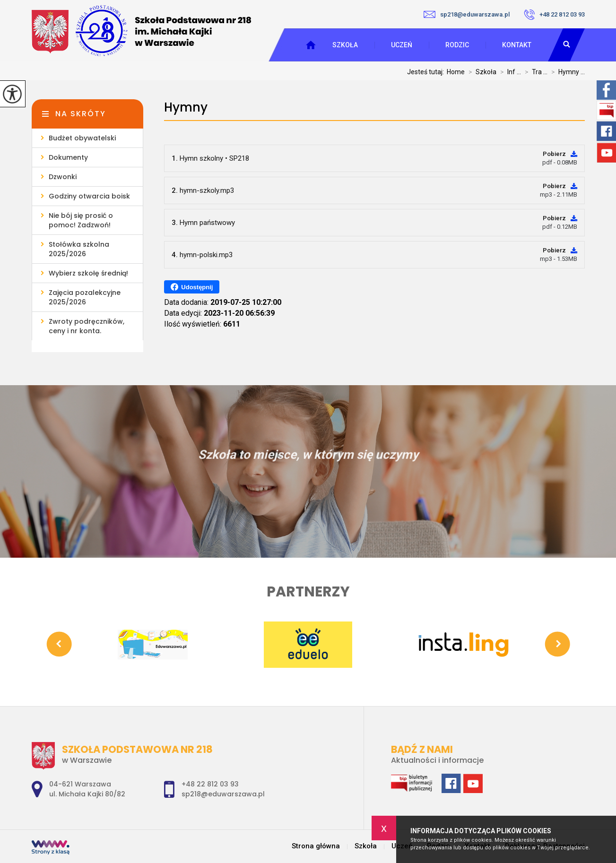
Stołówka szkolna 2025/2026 (79, 249)
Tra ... (534, 72)
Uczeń (402, 45)
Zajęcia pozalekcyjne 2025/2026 (85, 297)
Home (456, 72)
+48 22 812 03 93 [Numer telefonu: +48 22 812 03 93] (210, 784)
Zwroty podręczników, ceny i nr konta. (87, 326)
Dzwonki (63, 177)
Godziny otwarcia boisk (89, 196)
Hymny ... (566, 72)
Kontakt (517, 45)
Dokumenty (68, 157)
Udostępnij (192, 287)
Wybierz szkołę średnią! (88, 273)
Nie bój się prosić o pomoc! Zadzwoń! (81, 220)
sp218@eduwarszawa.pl (467, 14)
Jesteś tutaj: (427, 72)
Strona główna (316, 846)
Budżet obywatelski (82, 138)
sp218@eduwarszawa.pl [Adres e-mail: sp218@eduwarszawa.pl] (223, 794)
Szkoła (345, 45)
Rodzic (457, 45)
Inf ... (509, 72)
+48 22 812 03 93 (554, 15)
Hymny (186, 108)
